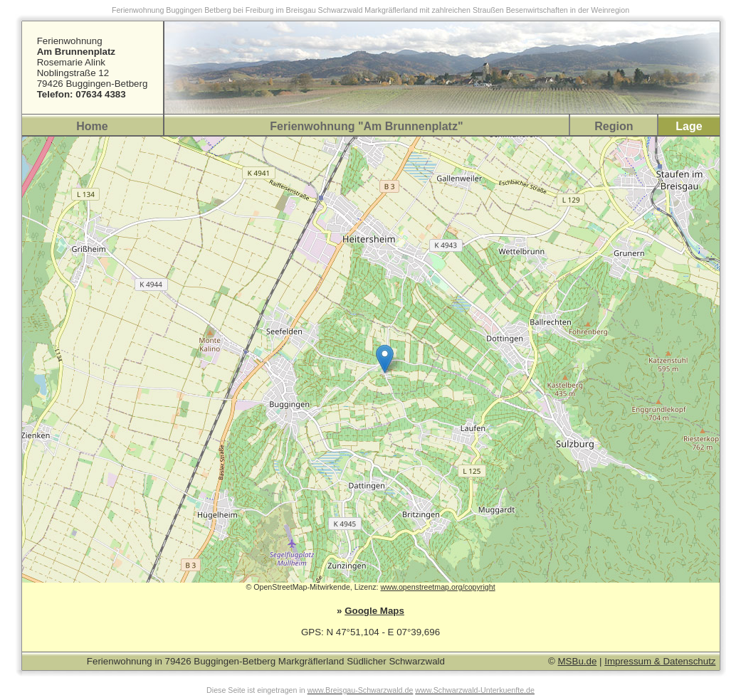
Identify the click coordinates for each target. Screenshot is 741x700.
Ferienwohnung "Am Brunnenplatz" (366, 126)
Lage (689, 126)
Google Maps (374, 611)
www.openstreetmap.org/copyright (437, 587)
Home (92, 126)
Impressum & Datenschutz (660, 661)
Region (614, 126)
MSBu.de (578, 661)
